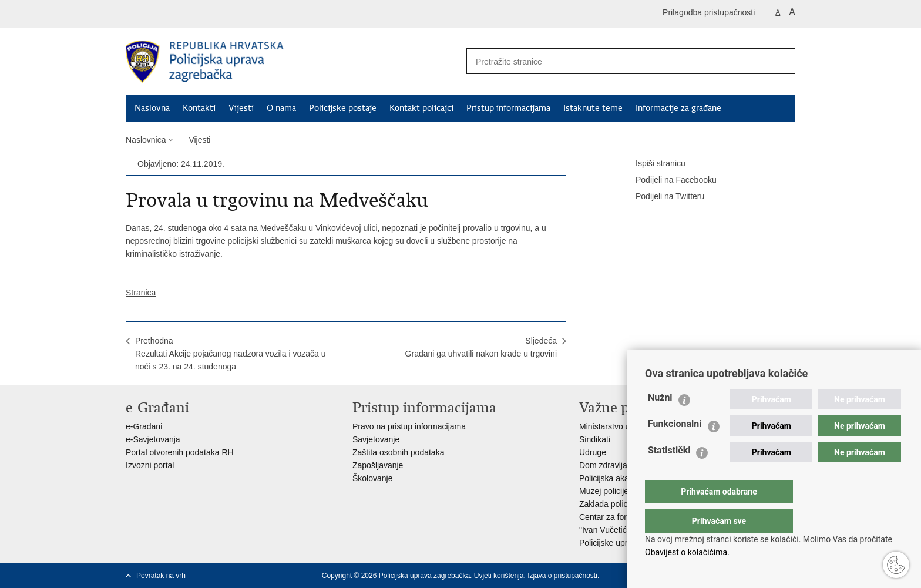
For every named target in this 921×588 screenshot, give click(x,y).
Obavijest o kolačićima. (687, 552)
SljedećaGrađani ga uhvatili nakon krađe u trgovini (481, 347)
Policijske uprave (610, 543)
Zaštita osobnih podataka (398, 452)
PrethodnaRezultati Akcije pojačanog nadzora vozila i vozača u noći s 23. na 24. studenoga (231, 354)
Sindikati (595, 439)
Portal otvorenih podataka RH (180, 452)
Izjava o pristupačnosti (562, 576)
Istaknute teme (593, 108)
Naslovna (152, 108)
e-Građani (144, 426)
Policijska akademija (616, 478)
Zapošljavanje (378, 465)
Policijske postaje (343, 108)
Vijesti (241, 108)
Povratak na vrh (161, 576)
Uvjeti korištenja (499, 576)
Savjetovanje (376, 439)
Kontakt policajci (421, 108)
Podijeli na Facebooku (668, 180)
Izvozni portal (150, 465)
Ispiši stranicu (652, 164)
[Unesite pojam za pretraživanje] (614, 61)
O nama (281, 108)
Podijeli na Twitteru (662, 197)
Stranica (141, 293)
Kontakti (199, 108)
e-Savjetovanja (153, 439)
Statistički (669, 474)
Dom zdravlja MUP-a (617, 465)
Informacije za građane (678, 108)
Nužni (660, 421)
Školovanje (373, 478)
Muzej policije (604, 491)
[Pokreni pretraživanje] (782, 61)
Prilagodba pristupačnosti (709, 12)
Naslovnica (146, 140)
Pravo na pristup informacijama (409, 426)
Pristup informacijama (508, 108)
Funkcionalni (675, 447)
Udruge (593, 452)
